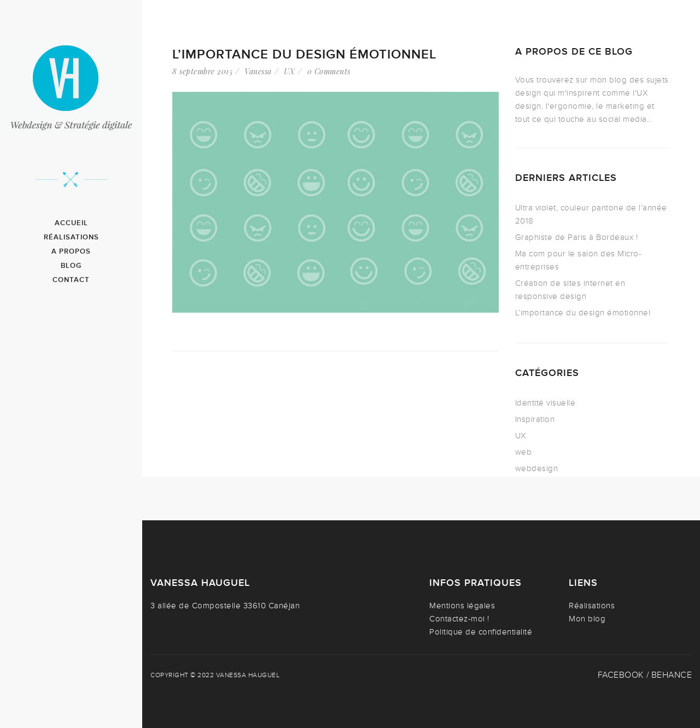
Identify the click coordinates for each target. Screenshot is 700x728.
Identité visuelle (546, 403)
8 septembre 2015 (202, 71)
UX (290, 71)
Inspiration (535, 419)
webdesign (537, 468)
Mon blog (587, 619)
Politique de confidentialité (481, 632)
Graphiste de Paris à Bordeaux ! (577, 237)
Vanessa (258, 71)
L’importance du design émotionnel (304, 54)
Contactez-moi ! (459, 619)
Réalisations (592, 606)
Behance (672, 675)
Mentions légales (462, 606)
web (524, 452)
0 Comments (329, 71)
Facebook (621, 675)
